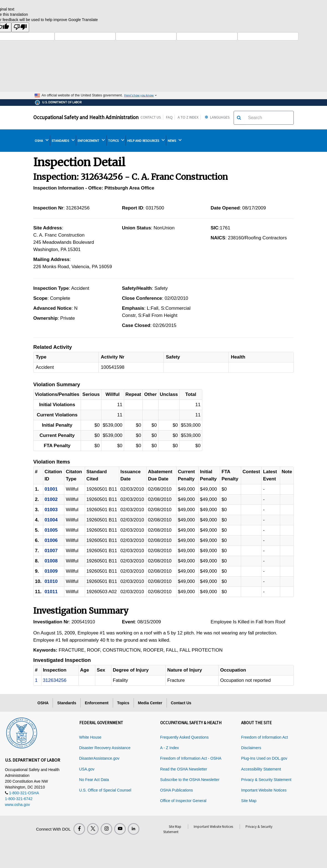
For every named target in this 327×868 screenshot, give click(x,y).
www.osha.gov (17, 805)
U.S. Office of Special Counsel (105, 790)
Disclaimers (251, 748)
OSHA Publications (177, 790)
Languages (217, 117)
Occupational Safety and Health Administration (86, 117)
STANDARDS (63, 140)
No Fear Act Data (94, 780)
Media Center (150, 703)
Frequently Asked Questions (184, 737)
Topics (123, 703)
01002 (51, 499)
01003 (51, 510)
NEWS (175, 140)
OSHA (42, 140)
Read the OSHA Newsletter (184, 769)
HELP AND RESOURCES (146, 140)
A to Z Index (188, 117)
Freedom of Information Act (265, 737)
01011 (51, 592)
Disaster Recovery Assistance (105, 748)
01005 (51, 530)
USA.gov (87, 769)
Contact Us (151, 117)
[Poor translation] (20, 27)
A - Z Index (170, 748)
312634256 (55, 680)
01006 (51, 540)
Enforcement (97, 703)
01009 (51, 571)
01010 (51, 581)
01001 (51, 489)
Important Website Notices (264, 790)
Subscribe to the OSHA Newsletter (190, 780)
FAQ (169, 117)
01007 (51, 551)
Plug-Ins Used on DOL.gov (264, 758)
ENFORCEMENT (91, 140)
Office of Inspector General (183, 801)
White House (90, 737)
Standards (67, 703)
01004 (51, 520)
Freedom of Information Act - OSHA (191, 758)
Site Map (249, 801)
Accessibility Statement (261, 769)
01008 (51, 561)
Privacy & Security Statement (266, 780)
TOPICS (116, 140)
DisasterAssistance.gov (99, 758)
